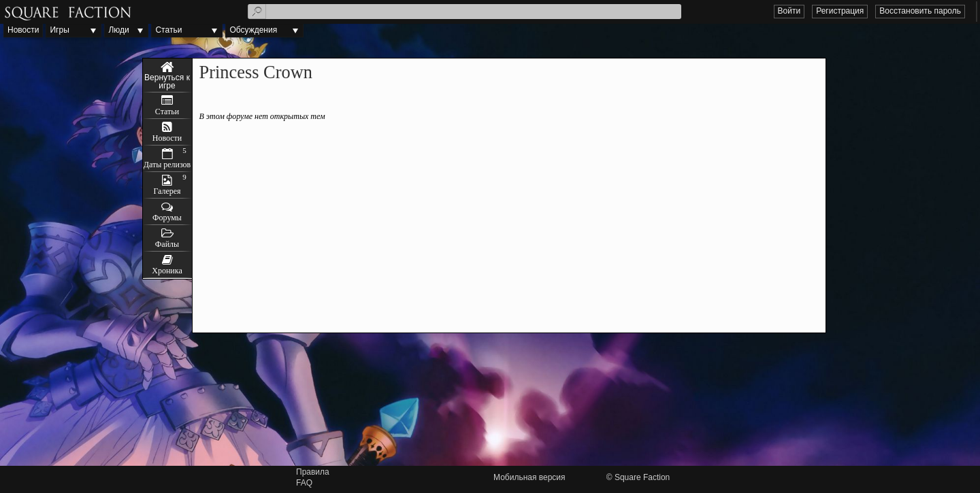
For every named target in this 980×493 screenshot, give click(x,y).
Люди (118, 30)
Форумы (167, 218)
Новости (23, 30)
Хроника (167, 271)
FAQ (304, 483)
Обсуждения (253, 30)
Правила (313, 472)
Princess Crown (167, 75)
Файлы (167, 244)
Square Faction (642, 477)
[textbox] (464, 12)
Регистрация (840, 11)
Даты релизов (167, 165)
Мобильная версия (529, 477)
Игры (59, 30)
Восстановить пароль (920, 11)
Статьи (168, 30)
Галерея (167, 191)
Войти (789, 11)
